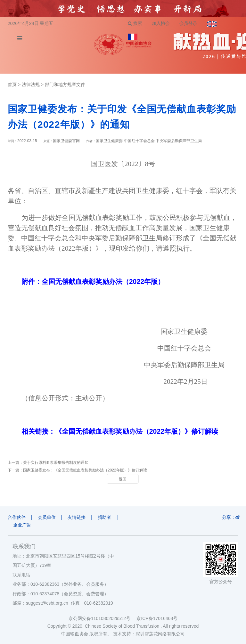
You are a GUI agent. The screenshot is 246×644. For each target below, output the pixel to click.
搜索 (135, 23)
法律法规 (31, 85)
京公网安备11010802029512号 (102, 618)
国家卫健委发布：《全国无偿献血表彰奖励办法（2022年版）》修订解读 (85, 470)
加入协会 (161, 23)
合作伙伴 (17, 517)
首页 (12, 85)
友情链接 (77, 517)
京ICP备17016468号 (157, 618)
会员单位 (47, 517)
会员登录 (188, 23)
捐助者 (104, 517)
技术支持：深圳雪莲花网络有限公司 (149, 634)
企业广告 (22, 525)
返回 (123, 479)
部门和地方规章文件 (65, 85)
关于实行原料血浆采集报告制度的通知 (56, 463)
